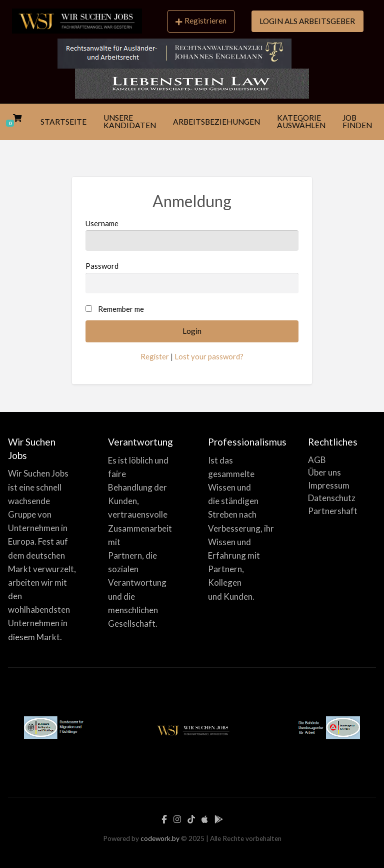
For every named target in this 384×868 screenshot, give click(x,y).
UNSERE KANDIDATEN (130, 122)
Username (192, 235)
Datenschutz (332, 498)
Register (155, 356)
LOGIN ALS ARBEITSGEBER (307, 21)
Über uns (324, 472)
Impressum (329, 485)
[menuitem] (201, 22)
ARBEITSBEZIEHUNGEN (216, 122)
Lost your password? (209, 356)
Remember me (121, 309)
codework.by (160, 838)
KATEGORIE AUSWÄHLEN (301, 122)
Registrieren (201, 21)
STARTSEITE (63, 122)
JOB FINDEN (357, 122)
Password (192, 277)
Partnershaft (333, 511)
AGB (317, 460)
